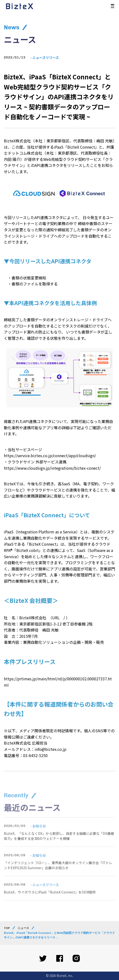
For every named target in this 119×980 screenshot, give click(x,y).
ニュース (23, 928)
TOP (7, 928)
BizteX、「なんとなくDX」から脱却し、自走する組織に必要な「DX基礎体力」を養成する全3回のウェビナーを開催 (59, 844)
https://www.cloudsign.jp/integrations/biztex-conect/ (52, 468)
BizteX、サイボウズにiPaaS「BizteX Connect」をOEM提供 (50, 900)
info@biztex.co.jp (50, 749)
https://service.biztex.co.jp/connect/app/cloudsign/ (50, 455)
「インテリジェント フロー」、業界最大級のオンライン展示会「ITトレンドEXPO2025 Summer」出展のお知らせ (58, 873)
